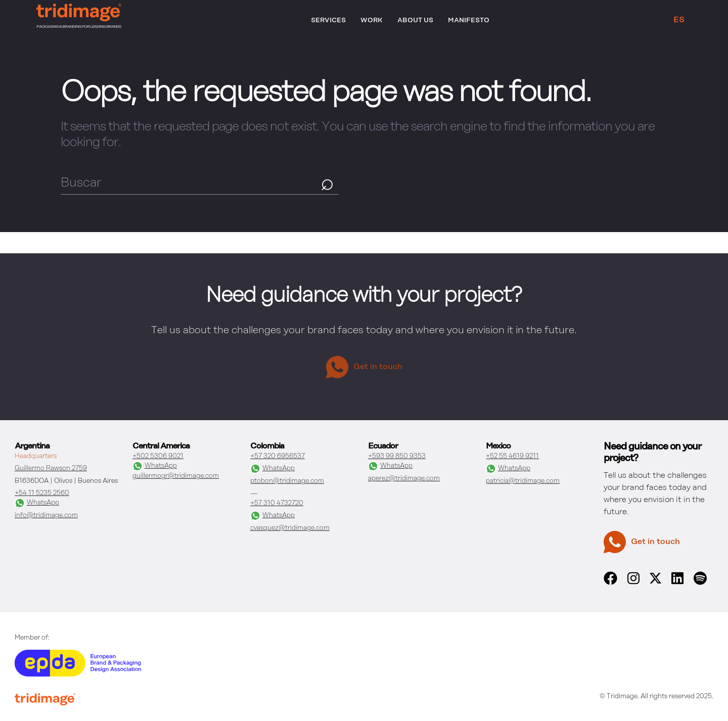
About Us (415, 20)
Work (372, 20)
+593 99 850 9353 (397, 456)
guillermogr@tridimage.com (176, 476)
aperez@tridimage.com (404, 479)
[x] (655, 581)
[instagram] (633, 583)
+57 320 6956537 (278, 456)
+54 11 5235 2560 (42, 493)
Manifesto (469, 20)
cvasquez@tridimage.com (290, 528)
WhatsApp (37, 503)
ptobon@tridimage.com (287, 481)
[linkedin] (677, 583)
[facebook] (610, 583)
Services (328, 20)
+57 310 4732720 (277, 503)
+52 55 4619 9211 (512, 456)
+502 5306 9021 (158, 456)
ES (679, 20)
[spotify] (700, 583)
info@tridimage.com (46, 515)
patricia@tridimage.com (523, 481)
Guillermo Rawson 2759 (51, 468)
